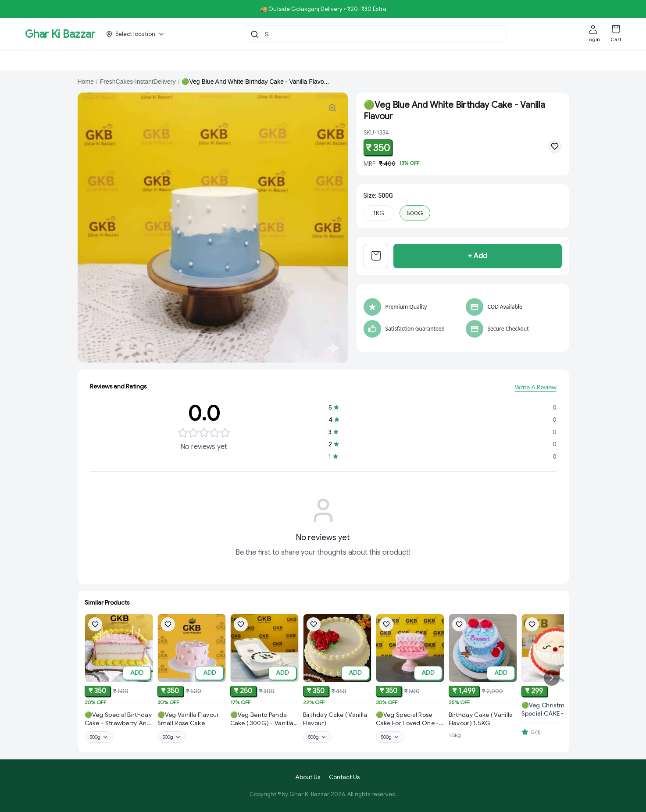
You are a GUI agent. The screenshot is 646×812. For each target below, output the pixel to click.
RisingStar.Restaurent (215, 61)
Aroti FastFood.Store (463, 61)
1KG (379, 213)
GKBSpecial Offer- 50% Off (70, 61)
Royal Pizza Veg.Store (291, 61)
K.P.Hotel (517, 61)
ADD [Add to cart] (137, 673)
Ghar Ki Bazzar (60, 34)
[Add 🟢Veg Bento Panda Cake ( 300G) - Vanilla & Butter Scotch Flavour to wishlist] (241, 633)
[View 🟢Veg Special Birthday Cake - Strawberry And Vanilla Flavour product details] (119, 720)
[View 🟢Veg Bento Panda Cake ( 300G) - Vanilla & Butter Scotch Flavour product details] (264, 728)
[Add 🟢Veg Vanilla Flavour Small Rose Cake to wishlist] (168, 627)
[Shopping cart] (616, 29)
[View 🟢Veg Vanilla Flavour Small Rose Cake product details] (192, 722)
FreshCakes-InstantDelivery (138, 82)
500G (415, 213)
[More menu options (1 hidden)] (546, 61)
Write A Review (536, 388)
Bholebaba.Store (148, 61)
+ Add (478, 259)
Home (86, 82)
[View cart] (376, 259)
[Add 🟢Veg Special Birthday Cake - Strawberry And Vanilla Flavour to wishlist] (95, 625)
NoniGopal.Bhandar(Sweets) (378, 61)
